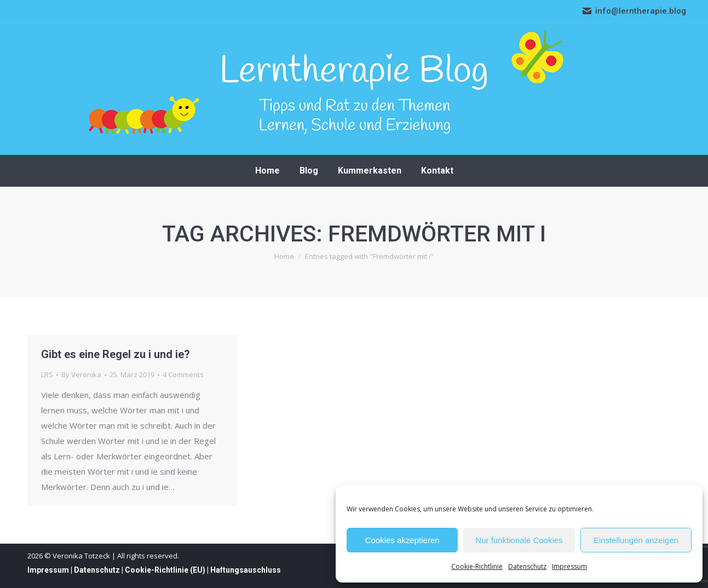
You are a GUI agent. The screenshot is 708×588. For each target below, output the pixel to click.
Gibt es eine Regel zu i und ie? (116, 354)
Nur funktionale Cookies (519, 540)
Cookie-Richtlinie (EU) (165, 570)
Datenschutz (527, 566)
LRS (47, 374)
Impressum (569, 566)
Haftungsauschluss (246, 570)
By (81, 374)
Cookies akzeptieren (402, 540)
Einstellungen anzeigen (636, 540)
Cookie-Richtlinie (477, 566)
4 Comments (183, 374)
